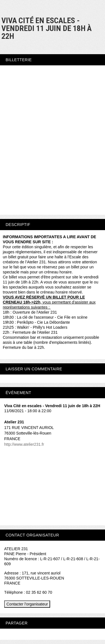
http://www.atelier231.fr (24, 444)
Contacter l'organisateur (27, 604)
